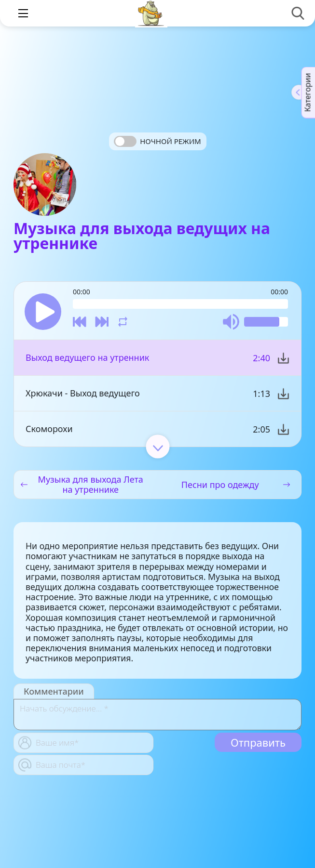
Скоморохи (49, 429)
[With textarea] (157, 715)
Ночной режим (170, 141)
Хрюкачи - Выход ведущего (83, 393)
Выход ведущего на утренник (87, 357)
